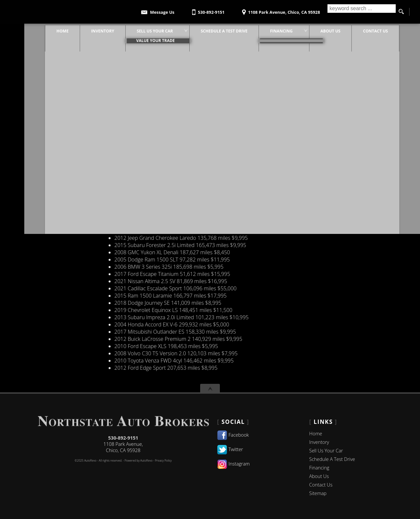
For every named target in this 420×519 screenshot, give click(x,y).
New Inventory (68, 130)
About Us (319, 476)
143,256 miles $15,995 (179, 115)
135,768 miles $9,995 (181, 238)
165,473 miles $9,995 (180, 245)
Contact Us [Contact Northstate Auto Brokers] (363, 29)
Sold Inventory (68, 158)
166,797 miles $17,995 (171, 296)
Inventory (62, 180)
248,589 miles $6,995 (171, 180)
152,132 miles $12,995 (180, 231)
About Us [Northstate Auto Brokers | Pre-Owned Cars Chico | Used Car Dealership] (318, 29)
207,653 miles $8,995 (166, 368)
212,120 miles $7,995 (168, 209)
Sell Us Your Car (326, 451)
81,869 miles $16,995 (171, 281)
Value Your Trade (71, 166)
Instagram (233, 464)
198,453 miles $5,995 (166, 346)
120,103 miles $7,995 (176, 353)
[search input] (360, 12)
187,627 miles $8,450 (172, 252)
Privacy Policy (163, 461)
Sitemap (318, 493)
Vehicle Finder (68, 151)
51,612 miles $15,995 (172, 274)
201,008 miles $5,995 (185, 101)
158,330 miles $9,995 (175, 332)
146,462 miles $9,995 (174, 361)
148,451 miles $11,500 (174, 310)
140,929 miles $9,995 (178, 339)
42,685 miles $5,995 (162, 223)
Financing (62, 122)
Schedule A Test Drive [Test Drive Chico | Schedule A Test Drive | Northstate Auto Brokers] (212, 29)
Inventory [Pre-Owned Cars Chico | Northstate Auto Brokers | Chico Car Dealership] (91, 29)
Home (315, 434)
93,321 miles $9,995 (177, 144)
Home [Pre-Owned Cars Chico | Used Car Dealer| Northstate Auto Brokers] (50, 29)
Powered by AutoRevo (139, 461)
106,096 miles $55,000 (176, 288)
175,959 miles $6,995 (182, 202)
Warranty (62, 187)
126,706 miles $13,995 (183, 158)
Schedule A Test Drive (332, 459)
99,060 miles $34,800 (168, 166)
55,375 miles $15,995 (164, 187)
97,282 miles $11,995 (172, 259)
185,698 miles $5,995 (169, 267)
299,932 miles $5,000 (172, 324)
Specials (61, 173)
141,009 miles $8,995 (168, 303)
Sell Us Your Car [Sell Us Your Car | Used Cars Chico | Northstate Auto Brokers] (143, 29)
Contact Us (64, 115)
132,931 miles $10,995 (172, 216)
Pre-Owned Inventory (76, 137)
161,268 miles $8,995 (178, 130)
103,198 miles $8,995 (172, 122)
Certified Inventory (73, 108)
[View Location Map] (280, 10)
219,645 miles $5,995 (170, 151)
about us (62, 101)
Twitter (230, 449)
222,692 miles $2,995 (167, 137)
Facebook (233, 435)
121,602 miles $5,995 (165, 108)
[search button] (401, 12)
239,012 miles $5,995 (177, 173)
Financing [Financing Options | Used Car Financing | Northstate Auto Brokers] (269, 29)
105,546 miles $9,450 (164, 195)
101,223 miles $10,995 (182, 317)
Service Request (70, 144)
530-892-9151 (123, 438)
